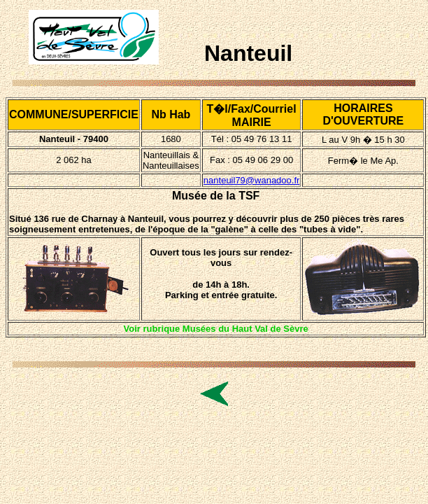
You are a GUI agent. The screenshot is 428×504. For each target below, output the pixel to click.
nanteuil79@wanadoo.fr (252, 180)
